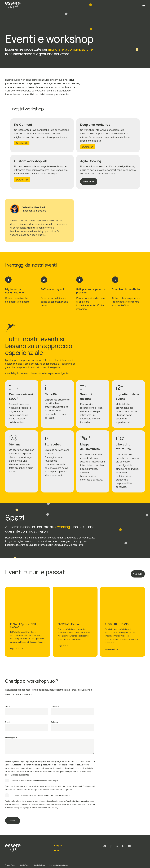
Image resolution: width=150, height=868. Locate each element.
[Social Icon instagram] (117, 846)
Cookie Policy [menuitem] (24, 865)
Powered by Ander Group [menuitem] (59, 865)
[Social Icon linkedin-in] (123, 846)
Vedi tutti (138, 574)
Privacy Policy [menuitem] (10, 865)
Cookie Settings (39, 865)
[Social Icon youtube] (106, 846)
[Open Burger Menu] (144, 6)
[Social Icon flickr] (129, 846)
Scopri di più (89, 181)
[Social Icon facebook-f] (111, 846)
